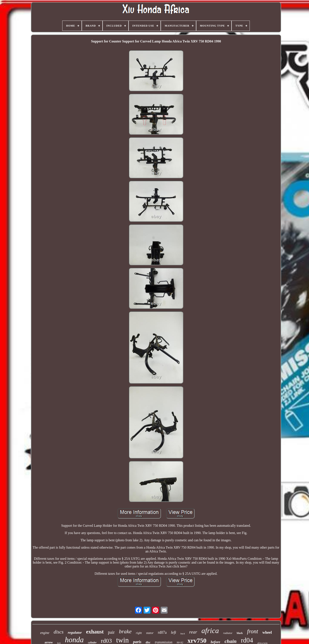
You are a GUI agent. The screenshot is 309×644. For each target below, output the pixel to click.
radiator (228, 633)
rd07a (162, 632)
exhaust (95, 632)
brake (125, 631)
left (174, 632)
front (253, 631)
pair (111, 632)
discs (59, 632)
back (183, 633)
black (240, 633)
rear (193, 632)
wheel (267, 632)
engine (45, 633)
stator (150, 633)
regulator (75, 633)
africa (210, 631)
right (139, 633)
